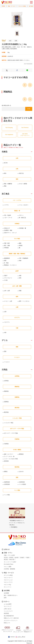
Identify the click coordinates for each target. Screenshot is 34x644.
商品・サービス (12, 6)
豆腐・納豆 (7, 243)
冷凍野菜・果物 (8, 230)
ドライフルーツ (8, 278)
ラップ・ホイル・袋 (9, 456)
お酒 (5, 312)
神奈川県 (12, 559)
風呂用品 (6, 412)
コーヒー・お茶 (8, 301)
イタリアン (7, 322)
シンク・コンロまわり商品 (11, 459)
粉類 (5, 261)
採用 (5, 598)
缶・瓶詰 (6, 263)
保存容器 (6, 461)
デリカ (5, 340)
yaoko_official (20, 637)
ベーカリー (7, 362)
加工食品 (31, 6)
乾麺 (20, 291)
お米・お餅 (7, 291)
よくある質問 (8, 604)
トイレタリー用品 (9, 423)
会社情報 (7, 591)
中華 (5, 333)
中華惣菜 (6, 248)
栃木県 (17, 558)
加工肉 (6, 163)
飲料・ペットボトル (24, 301)
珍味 (20, 278)
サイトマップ (8, 606)
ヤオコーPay (7, 585)
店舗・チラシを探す (9, 555)
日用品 (5, 370)
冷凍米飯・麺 (22, 228)
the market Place (9, 564)
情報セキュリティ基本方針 (11, 618)
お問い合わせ (8, 609)
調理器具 (21, 454)
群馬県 (11, 558)
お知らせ (7, 549)
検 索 (29, 109)
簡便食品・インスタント (10, 265)
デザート (21, 215)
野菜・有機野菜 (8, 184)
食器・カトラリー (9, 454)
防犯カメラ (7, 623)
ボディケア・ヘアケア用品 (11, 433)
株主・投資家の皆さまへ (11, 595)
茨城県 (22, 558)
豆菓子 (6, 276)
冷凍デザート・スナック (10, 233)
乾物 (20, 261)
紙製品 (6, 471)
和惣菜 (21, 246)
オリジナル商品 (8, 575)
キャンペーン (8, 587)
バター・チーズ (8, 218)
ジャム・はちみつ (24, 205)
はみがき (21, 471)
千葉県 (27, 558)
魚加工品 (21, 173)
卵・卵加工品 (22, 218)
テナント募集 (8, 567)
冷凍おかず (7, 228)
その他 (6, 280)
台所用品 (6, 381)
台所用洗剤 (7, 484)
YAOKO (12, 637)
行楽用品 (6, 444)
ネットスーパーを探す (10, 562)
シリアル (6, 205)
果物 (5, 186)
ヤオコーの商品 (22, 6)
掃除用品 (6, 391)
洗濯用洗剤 (7, 482)
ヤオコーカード (8, 578)
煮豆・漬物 (7, 246)
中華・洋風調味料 (24, 258)
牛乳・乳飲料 (7, 215)
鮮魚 (5, 173)
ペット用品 (7, 495)
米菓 (20, 276)
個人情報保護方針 (9, 616)
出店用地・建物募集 (9, 569)
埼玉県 (6, 558)
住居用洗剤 (22, 482)
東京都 (6, 559)
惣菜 (5, 351)
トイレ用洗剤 (22, 484)
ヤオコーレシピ (8, 580)
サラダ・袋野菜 (23, 184)
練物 (20, 243)
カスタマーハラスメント (11, 620)
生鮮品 (5, 152)
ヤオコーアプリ (8, 582)
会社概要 (6, 593)
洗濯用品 (6, 402)
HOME (3, 6)
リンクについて (8, 611)
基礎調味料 (7, 258)
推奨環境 (6, 613)
